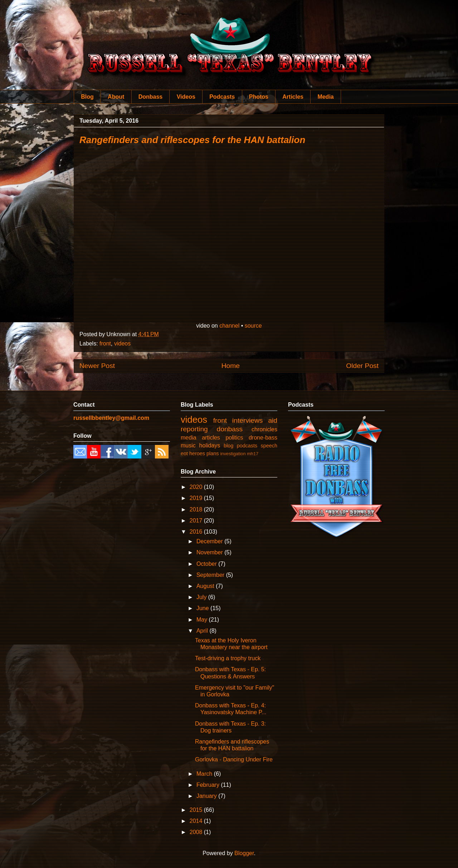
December (210, 541)
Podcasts (222, 97)
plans (213, 453)
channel (229, 326)
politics (234, 438)
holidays (210, 445)
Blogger (244, 853)
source (253, 326)
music (188, 445)
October (207, 564)
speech (269, 446)
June (203, 608)
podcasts (247, 446)
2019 (197, 498)
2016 (197, 532)
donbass (230, 429)
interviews (247, 420)
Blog (87, 97)
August (206, 586)
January (207, 796)
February (209, 785)
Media (325, 97)
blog (228, 446)
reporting (194, 429)
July (202, 597)
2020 (197, 487)
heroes (197, 453)
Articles (293, 97)
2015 (197, 810)
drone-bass (263, 438)
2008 (197, 832)
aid (273, 420)
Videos (186, 97)
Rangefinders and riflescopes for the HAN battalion (192, 140)
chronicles (264, 429)
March (205, 774)
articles (211, 438)
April (203, 631)
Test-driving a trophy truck (228, 658)
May (203, 620)
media (189, 438)
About (116, 97)
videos (122, 344)
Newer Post (97, 366)
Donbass (151, 97)
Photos (259, 97)
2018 (197, 509)
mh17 (253, 454)
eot (184, 453)
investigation (233, 454)
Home (231, 366)
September (211, 575)
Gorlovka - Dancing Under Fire (234, 759)
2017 (197, 521)
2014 (197, 821)
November (210, 552)
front (105, 344)
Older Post (362, 366)
